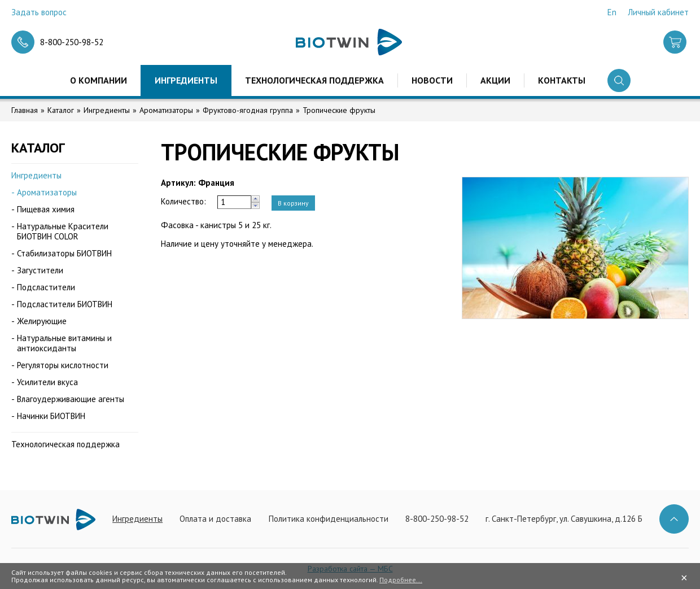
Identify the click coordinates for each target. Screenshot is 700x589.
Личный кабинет (658, 12)
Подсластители (46, 287)
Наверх (674, 519)
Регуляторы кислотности (63, 365)
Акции (495, 80)
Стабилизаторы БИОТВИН (64, 253)
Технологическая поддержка (314, 80)
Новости (432, 80)
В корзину (293, 203)
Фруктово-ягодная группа (248, 110)
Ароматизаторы (166, 110)
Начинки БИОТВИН (51, 416)
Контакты (562, 80)
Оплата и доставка (215, 519)
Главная (25, 110)
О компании (99, 80)
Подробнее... (401, 580)
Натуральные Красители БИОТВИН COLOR (63, 231)
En (612, 12)
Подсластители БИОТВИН (65, 304)
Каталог (61, 110)
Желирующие (42, 321)
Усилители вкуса (47, 382)
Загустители (40, 270)
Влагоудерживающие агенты (71, 399)
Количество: (183, 201)
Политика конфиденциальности (329, 519)
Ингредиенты (186, 80)
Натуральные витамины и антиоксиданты (64, 343)
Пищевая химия (46, 209)
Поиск (619, 80)
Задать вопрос (39, 12)
